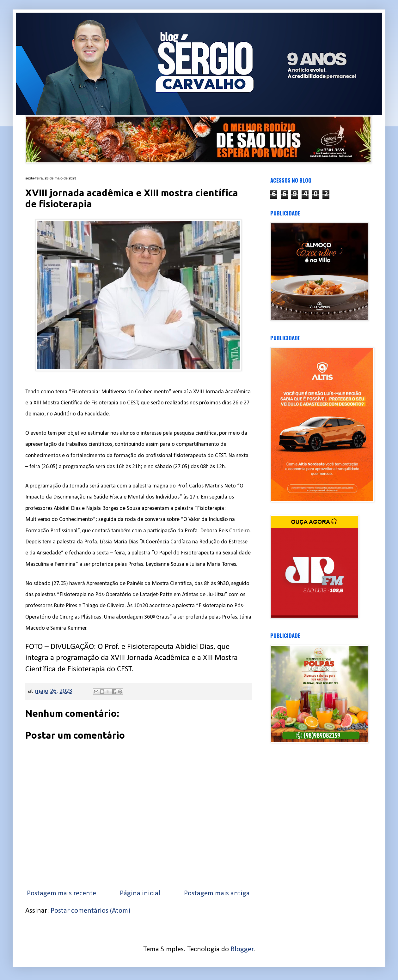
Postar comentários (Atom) (90, 911)
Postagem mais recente (61, 894)
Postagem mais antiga (217, 894)
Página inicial (140, 894)
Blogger (242, 950)
